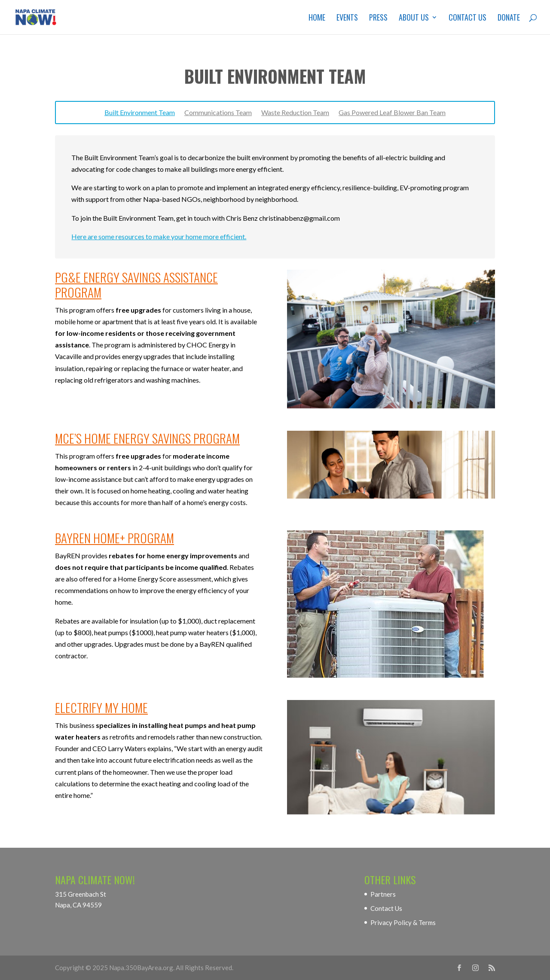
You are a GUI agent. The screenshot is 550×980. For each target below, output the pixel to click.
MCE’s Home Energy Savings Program (147, 438)
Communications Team (218, 113)
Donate (509, 18)
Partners (383, 894)
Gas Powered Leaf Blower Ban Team (392, 113)
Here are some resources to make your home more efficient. (159, 236)
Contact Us (467, 18)
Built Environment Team (140, 113)
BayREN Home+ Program (115, 537)
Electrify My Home (101, 707)
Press (378, 18)
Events (347, 18)
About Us (414, 18)
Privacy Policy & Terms (403, 922)
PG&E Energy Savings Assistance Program (136, 284)
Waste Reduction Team (295, 113)
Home (317, 18)
